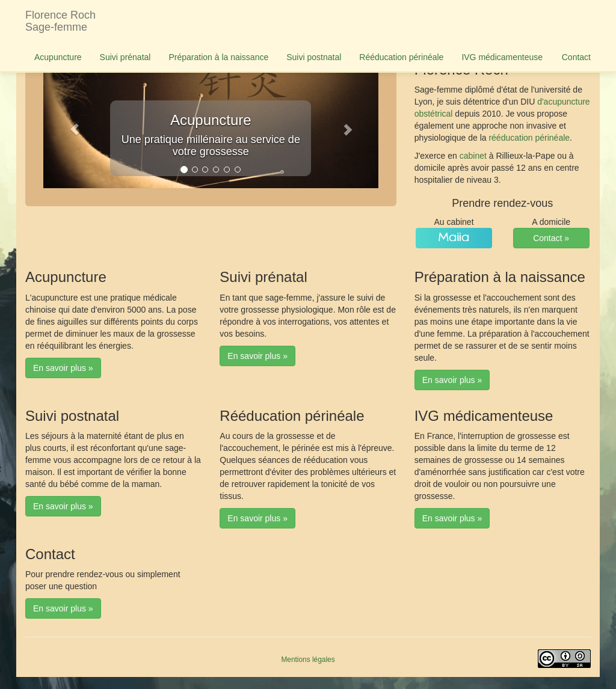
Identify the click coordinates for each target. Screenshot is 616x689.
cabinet (473, 156)
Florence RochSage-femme (60, 21)
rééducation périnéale (529, 138)
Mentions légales (308, 660)
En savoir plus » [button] (63, 368)
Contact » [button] (551, 238)
